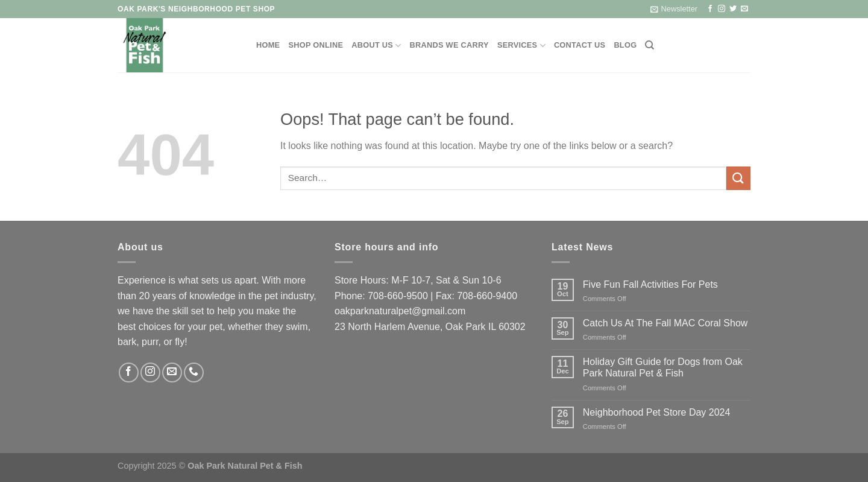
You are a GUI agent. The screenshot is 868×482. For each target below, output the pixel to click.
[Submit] (738, 178)
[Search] (649, 45)
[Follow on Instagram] (722, 9)
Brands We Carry (449, 45)
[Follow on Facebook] (710, 9)
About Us (376, 46)
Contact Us (580, 45)
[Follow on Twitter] (733, 9)
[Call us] (194, 373)
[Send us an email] (744, 9)
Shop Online (316, 45)
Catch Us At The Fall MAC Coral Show (665, 323)
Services (521, 46)
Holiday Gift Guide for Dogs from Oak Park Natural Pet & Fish (663, 367)
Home (268, 45)
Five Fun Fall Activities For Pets (650, 284)
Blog (625, 45)
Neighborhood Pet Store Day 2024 (657, 412)
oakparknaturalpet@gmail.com (400, 311)
